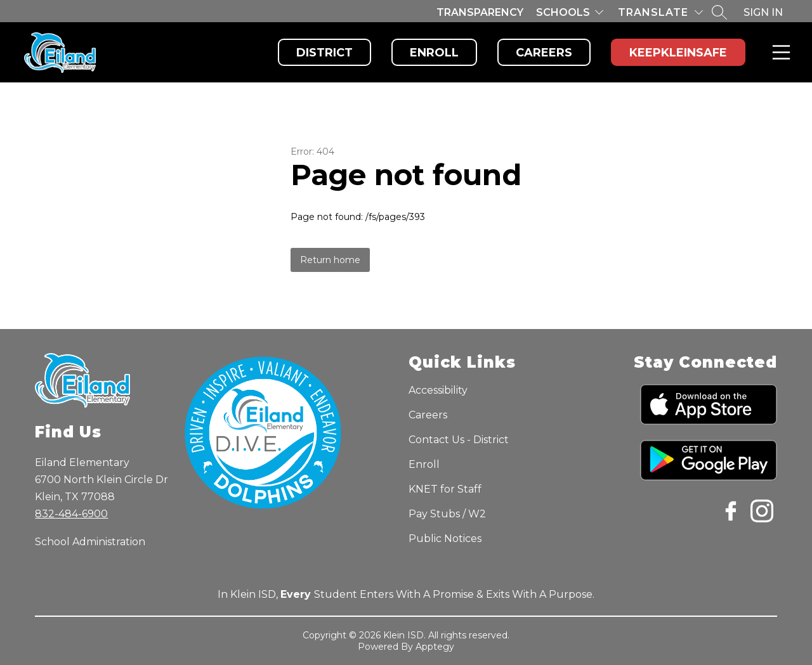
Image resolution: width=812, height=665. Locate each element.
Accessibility (438, 390)
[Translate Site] (660, 12)
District (324, 53)
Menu (779, 52)
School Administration (90, 542)
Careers (544, 53)
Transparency (480, 12)
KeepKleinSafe (678, 53)
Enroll (434, 53)
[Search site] (719, 12)
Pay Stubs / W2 (447, 514)
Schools (563, 12)
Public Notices (445, 539)
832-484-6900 (71, 514)
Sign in (763, 12)
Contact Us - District (459, 440)
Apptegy (435, 647)
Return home (330, 260)
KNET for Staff (445, 489)
